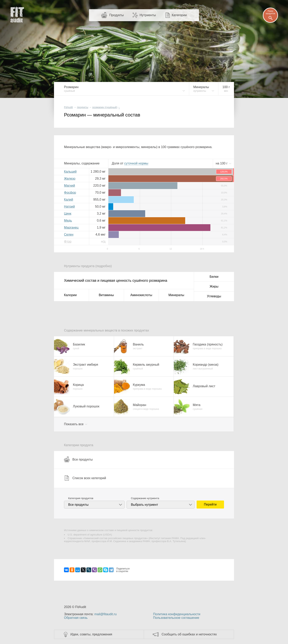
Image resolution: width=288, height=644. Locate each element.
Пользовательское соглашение (176, 618)
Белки (214, 277)
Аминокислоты (141, 295)
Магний (69, 186)
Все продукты (78, 459)
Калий (68, 200)
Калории (70, 295)
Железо (70, 179)
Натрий (69, 207)
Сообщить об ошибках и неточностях (189, 634)
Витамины (106, 295)
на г (222, 163)
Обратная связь (76, 618)
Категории (179, 15)
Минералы (176, 295)
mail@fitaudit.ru (105, 614)
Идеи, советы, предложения (91, 634)
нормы (136, 163)
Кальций (70, 172)
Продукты (116, 15)
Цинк (68, 214)
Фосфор (70, 193)
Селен (69, 234)
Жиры (214, 286)
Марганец (71, 227)
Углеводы (214, 296)
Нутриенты (148, 15)
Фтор (68, 241)
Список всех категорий (85, 478)
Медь (68, 220)
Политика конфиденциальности (177, 614)
